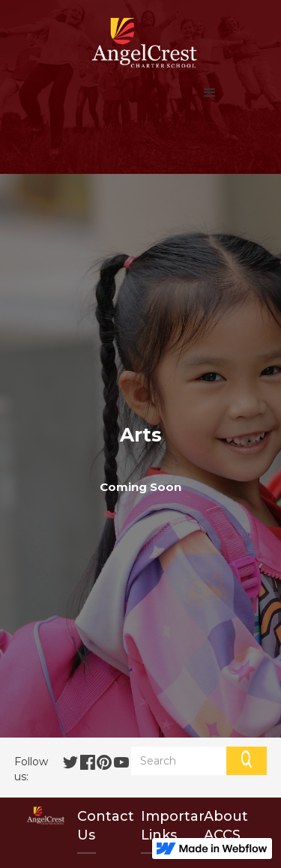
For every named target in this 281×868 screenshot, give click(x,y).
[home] (140, 43)
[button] (210, 93)
